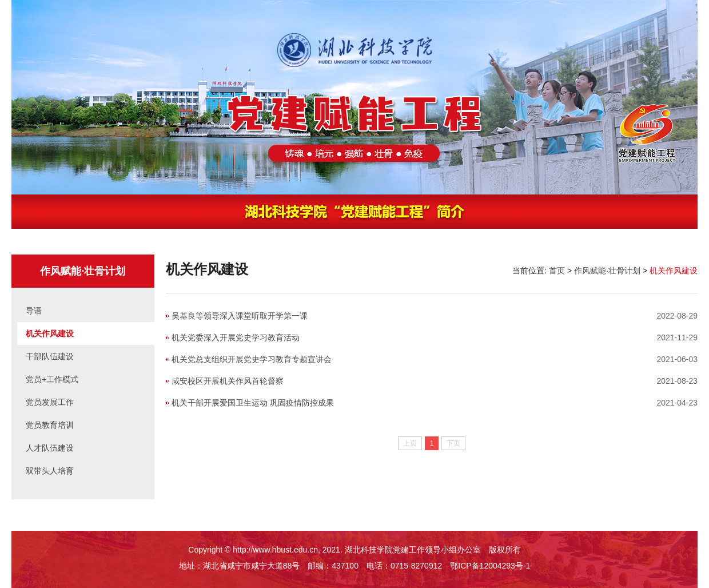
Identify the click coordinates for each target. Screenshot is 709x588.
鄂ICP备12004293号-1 (490, 566)
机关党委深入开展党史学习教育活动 (236, 337)
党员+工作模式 (52, 379)
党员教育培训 (50, 425)
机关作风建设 (50, 333)
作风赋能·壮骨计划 (607, 271)
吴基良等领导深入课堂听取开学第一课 (240, 316)
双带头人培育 (50, 471)
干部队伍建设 (50, 356)
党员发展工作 (50, 402)
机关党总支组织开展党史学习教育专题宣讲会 (252, 359)
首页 (557, 271)
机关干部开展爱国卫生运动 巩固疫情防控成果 (253, 403)
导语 (34, 311)
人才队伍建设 (50, 448)
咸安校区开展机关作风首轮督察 (228, 381)
